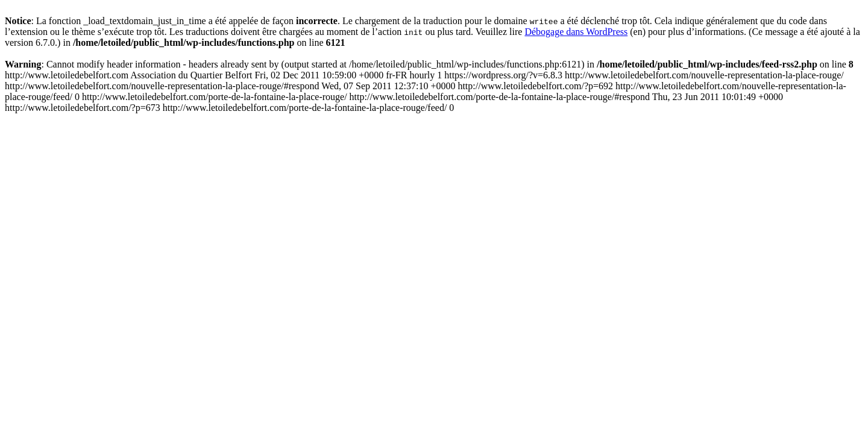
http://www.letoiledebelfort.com (426, 91)
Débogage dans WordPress (576, 32)
